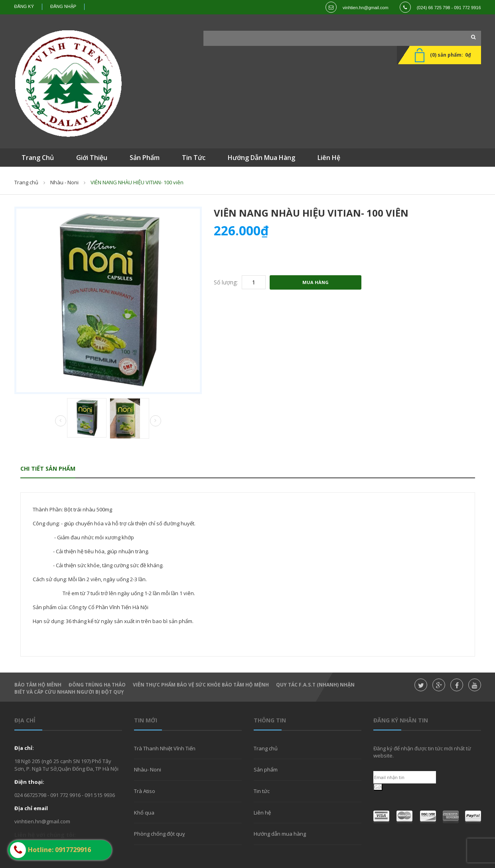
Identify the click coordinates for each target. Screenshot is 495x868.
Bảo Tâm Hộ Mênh (38, 685)
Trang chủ (266, 748)
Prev (61, 421)
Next (156, 421)
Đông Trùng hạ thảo (97, 685)
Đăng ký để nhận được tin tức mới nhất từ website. (422, 752)
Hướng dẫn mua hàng (280, 834)
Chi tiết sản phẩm (48, 469)
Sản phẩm (266, 769)
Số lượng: (226, 282)
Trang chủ (26, 182)
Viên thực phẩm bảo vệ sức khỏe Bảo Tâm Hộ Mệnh (201, 685)
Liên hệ (262, 813)
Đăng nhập (63, 6)
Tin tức (262, 791)
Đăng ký (24, 6)
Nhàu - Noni (64, 182)
